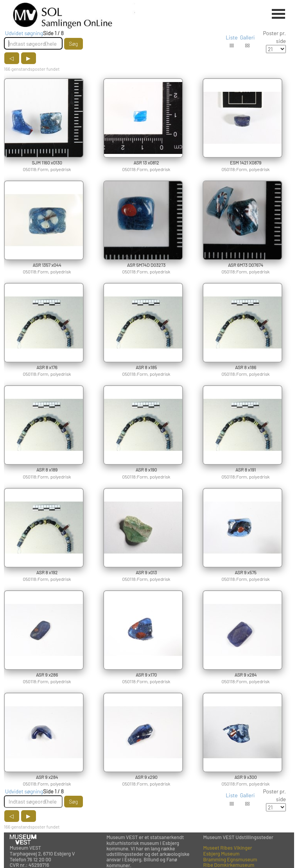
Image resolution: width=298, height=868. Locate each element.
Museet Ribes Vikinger (227, 848)
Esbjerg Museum (221, 854)
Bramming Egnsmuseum (230, 859)
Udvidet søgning (24, 33)
